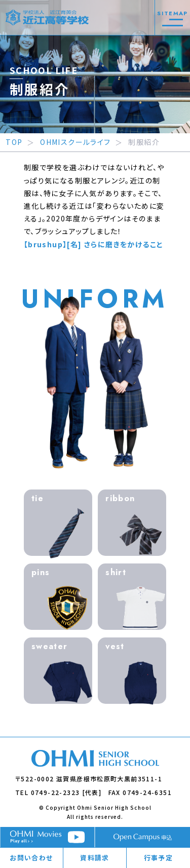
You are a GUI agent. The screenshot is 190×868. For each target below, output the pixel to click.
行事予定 (159, 858)
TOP (14, 142)
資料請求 (95, 858)
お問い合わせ (31, 858)
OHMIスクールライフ (75, 142)
